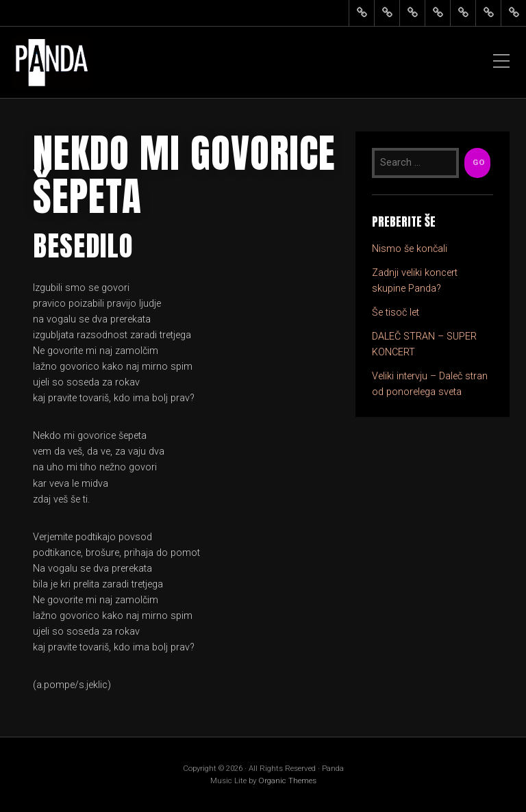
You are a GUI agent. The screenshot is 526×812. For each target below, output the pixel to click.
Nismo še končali (410, 249)
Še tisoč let (396, 313)
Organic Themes (287, 781)
